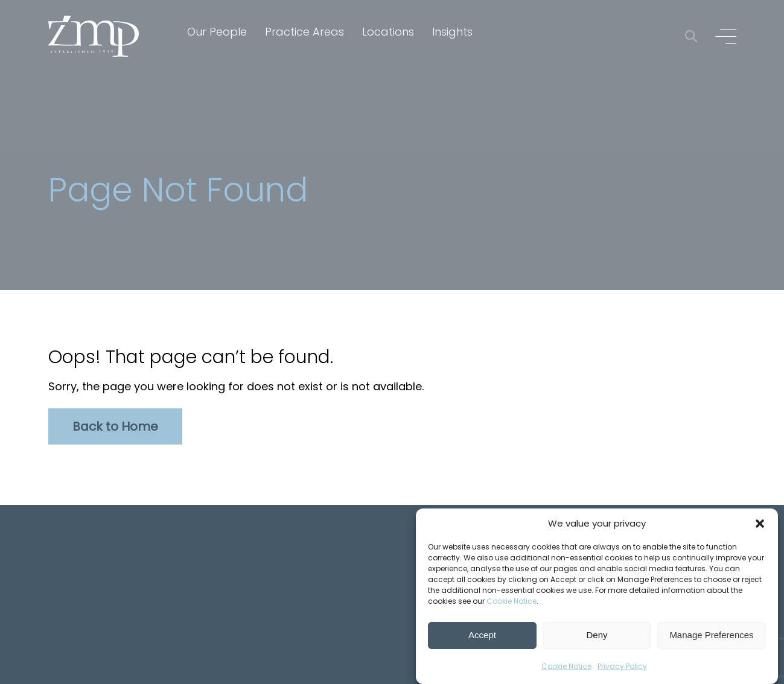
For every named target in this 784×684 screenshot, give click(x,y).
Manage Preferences (711, 635)
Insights (452, 32)
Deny (597, 635)
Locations (388, 32)
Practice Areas (304, 32)
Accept (482, 635)
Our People (217, 32)
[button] (760, 524)
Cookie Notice (512, 601)
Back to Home (115, 426)
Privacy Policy (622, 666)
